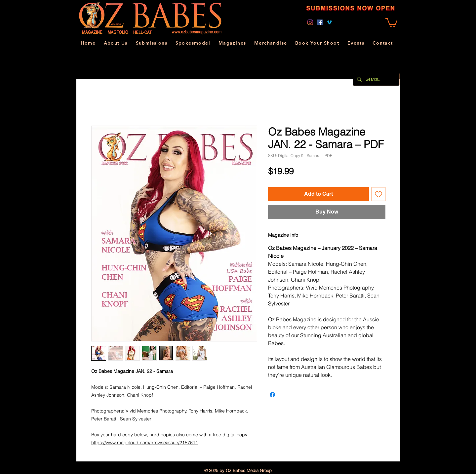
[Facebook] (320, 22)
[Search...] (376, 79)
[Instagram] (310, 22)
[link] (391, 22)
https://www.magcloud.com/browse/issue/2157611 (145, 443)
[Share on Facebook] (272, 395)
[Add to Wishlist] (378, 194)
